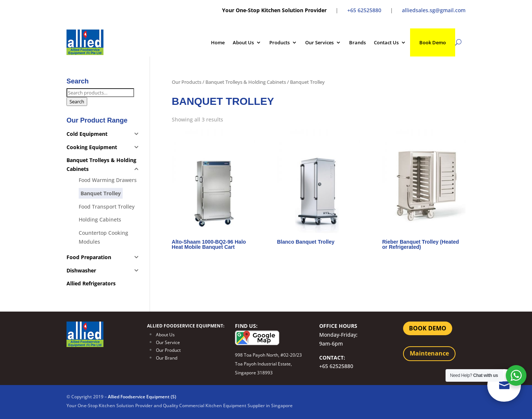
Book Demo (433, 42)
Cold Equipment (87, 134)
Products (279, 42)
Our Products (187, 82)
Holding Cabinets (100, 219)
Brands (357, 42)
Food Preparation (89, 257)
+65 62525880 (364, 10)
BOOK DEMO (428, 328)
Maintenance (429, 353)
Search (77, 102)
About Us (243, 42)
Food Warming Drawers (108, 180)
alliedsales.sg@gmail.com (434, 10)
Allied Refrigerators (91, 283)
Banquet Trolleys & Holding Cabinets (246, 82)
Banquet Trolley (101, 193)
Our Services (319, 42)
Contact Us (386, 42)
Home (218, 42)
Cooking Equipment (92, 147)
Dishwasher (81, 270)
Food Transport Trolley (107, 207)
